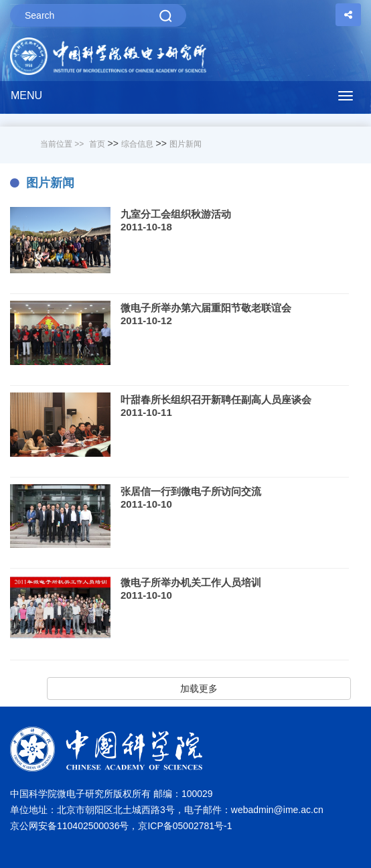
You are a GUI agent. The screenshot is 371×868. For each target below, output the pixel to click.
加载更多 (199, 689)
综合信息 (137, 144)
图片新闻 (185, 144)
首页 (97, 144)
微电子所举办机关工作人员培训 (191, 582)
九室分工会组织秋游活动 (176, 214)
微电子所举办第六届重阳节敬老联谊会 (206, 308)
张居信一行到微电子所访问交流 (191, 491)
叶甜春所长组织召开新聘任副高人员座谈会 (216, 400)
